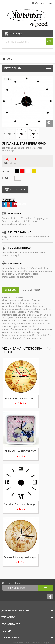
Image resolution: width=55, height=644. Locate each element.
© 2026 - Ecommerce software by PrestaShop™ (26, 643)
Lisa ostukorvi (18, 190)
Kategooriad (13, 68)
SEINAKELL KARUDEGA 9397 (21, 451)
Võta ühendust (41, 3)
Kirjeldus (10, 290)
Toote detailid (31, 290)
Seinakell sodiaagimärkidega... (21, 557)
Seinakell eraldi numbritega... (21, 504)
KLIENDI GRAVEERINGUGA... (21, 398)
